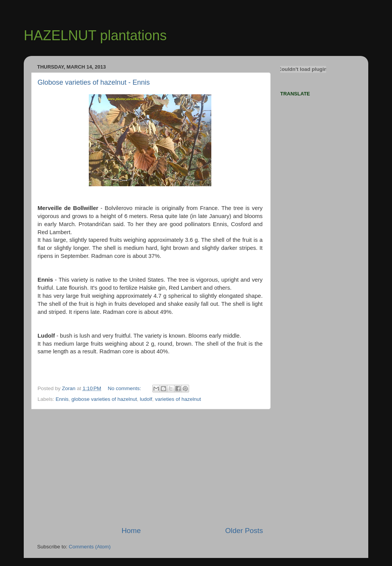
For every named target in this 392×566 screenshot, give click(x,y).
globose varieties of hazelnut (104, 399)
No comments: (125, 388)
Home (131, 531)
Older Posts (244, 531)
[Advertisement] (150, 468)
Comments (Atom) (90, 547)
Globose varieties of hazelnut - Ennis (94, 82)
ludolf (146, 399)
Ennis (62, 399)
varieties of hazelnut (178, 399)
